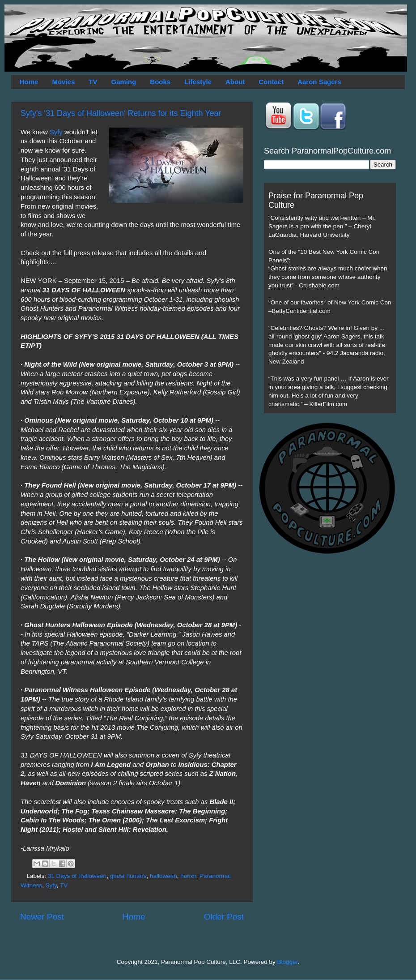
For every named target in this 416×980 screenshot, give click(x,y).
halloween (163, 876)
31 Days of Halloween (77, 876)
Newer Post (42, 917)
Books (160, 82)
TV (93, 82)
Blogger (288, 962)
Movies (63, 82)
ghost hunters (128, 876)
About (235, 82)
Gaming (123, 82)
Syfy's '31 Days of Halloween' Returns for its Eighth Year (121, 113)
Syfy (55, 132)
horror (188, 876)
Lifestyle (198, 82)
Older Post (224, 917)
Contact (271, 82)
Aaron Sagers (319, 82)
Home (29, 82)
